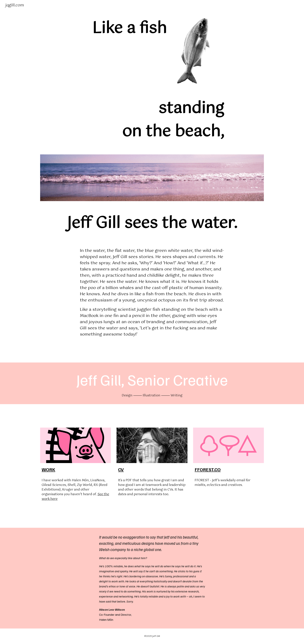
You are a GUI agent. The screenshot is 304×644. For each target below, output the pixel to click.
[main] (104, 29)
